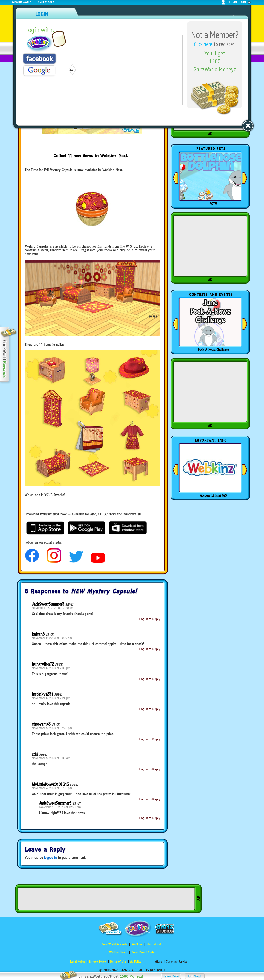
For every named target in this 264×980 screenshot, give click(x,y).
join (243, 2)
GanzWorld (154, 944)
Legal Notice (78, 961)
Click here (203, 44)
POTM (213, 204)
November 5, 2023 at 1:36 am (51, 758)
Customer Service (176, 961)
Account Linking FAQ (213, 495)
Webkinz (137, 944)
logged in (50, 858)
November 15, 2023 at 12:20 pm (53, 608)
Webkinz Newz (118, 952)
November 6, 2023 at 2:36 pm (51, 668)
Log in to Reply (150, 619)
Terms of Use (118, 961)
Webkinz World (22, 2)
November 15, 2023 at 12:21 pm (60, 807)
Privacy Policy (97, 961)
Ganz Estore (46, 2)
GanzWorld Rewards (114, 944)
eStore (158, 961)
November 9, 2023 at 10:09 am (52, 638)
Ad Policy (136, 961)
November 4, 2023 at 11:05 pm (52, 788)
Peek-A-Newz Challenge (213, 350)
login (233, 2)
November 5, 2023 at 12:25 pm (52, 728)
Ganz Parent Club (143, 952)
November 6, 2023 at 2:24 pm (51, 698)
